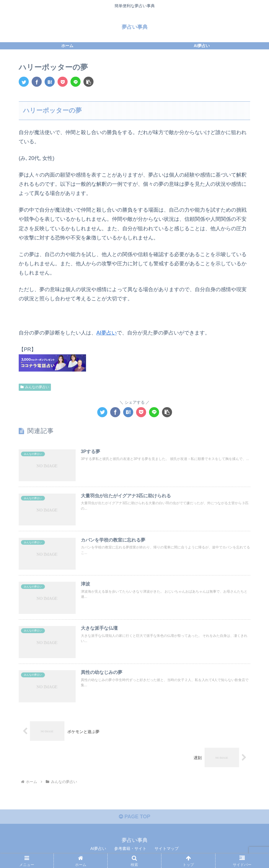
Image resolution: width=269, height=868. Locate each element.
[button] (88, 82)
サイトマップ (167, 850)
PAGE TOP (134, 818)
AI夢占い (107, 333)
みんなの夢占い (35, 386)
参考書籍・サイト (130, 850)
